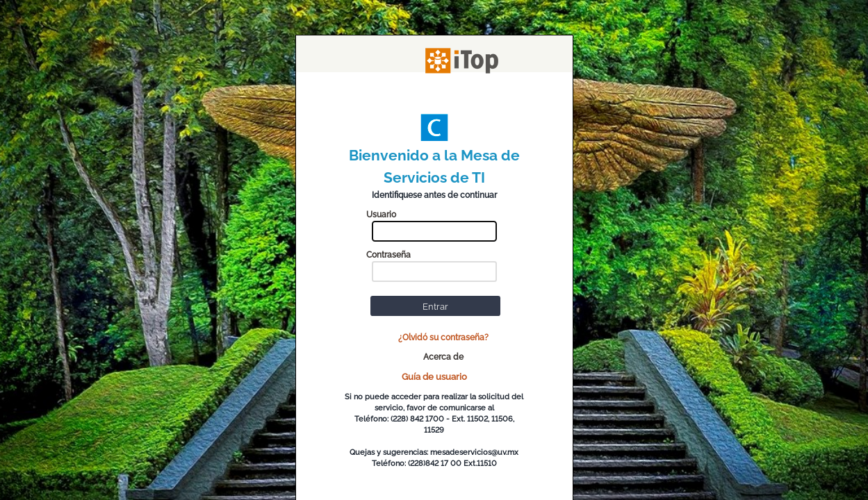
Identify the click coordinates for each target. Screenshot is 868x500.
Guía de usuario (434, 376)
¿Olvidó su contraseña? (443, 337)
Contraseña (388, 255)
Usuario (381, 215)
